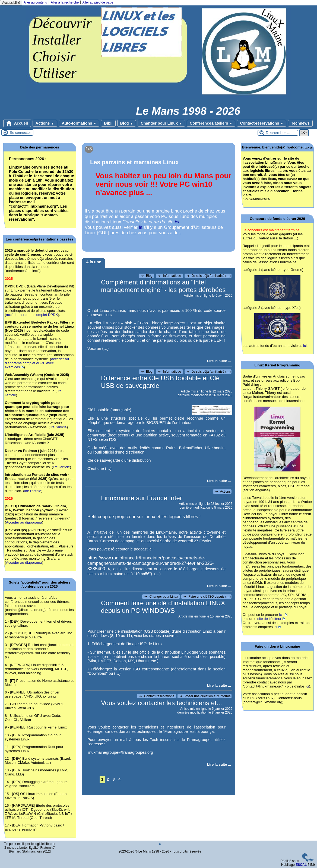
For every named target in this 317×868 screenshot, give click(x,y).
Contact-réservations (262, 123)
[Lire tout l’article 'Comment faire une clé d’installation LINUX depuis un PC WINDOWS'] (219, 685)
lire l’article (58, 427)
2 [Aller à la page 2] (108, 779)
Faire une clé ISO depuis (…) (207, 597)
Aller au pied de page (98, 2)
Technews (300, 123)
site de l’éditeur (269, 619)
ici (177, 222)
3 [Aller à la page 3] (114, 779)
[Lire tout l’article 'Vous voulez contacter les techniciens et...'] (219, 764)
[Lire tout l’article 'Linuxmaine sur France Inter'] (219, 586)
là (141, 227)
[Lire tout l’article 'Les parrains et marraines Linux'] (158, 197)
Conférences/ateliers (211, 123)
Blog (127, 123)
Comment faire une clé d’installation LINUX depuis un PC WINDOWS (163, 607)
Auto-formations (79, 123)
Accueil (17, 123)
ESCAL (301, 865)
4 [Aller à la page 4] (119, 779)
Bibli (108, 123)
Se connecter (20, 133)
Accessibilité (11, 3)
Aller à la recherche (65, 2)
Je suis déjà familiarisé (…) (209, 276)
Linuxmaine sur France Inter (142, 498)
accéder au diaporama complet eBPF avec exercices (37, 363)
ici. (281, 615)
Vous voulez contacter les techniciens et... (161, 703)
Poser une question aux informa (205, 696)
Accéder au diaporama (24, 522)
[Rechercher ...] (278, 133)
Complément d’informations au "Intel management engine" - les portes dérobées (163, 286)
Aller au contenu (35, 2)
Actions (45, 123)
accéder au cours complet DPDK (32, 315)
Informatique (170, 276)
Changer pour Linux (161, 123)
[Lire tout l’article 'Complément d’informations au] (219, 361)
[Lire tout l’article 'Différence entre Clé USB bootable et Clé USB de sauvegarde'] (219, 481)
